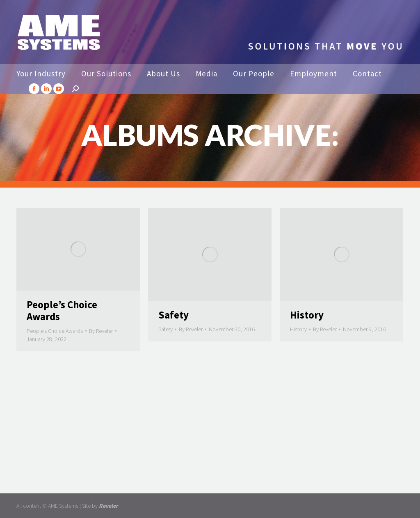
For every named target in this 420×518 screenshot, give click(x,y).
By (101, 331)
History (307, 315)
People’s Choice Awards (62, 311)
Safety (173, 315)
